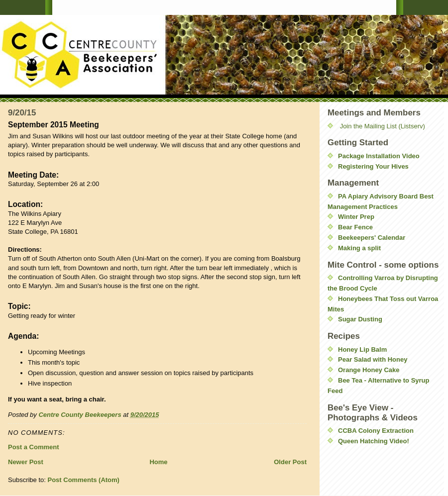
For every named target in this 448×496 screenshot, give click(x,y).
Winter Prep (356, 217)
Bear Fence (355, 227)
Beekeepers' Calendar (372, 238)
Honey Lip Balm (362, 349)
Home (158, 462)
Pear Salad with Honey (373, 359)
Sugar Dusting (360, 319)
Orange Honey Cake (369, 370)
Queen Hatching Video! (374, 441)
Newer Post (26, 462)
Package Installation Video (379, 156)
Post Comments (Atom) (84, 480)
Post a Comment (34, 447)
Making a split (359, 248)
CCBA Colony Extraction (376, 431)
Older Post (290, 462)
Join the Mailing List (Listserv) (383, 126)
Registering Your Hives (373, 166)
